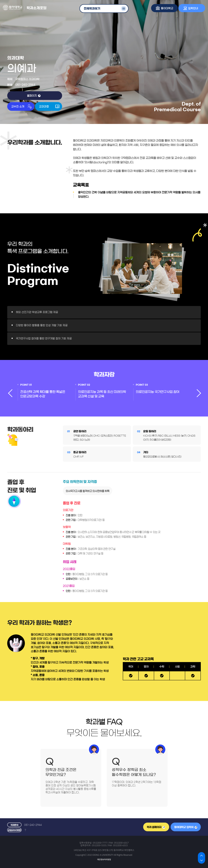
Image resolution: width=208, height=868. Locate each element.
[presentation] (10, 392)
